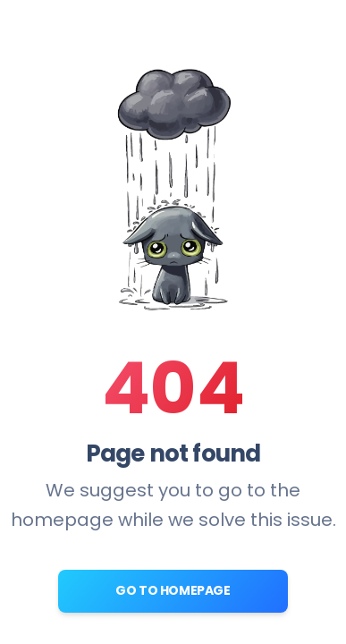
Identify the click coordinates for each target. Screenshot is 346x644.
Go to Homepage (173, 590)
